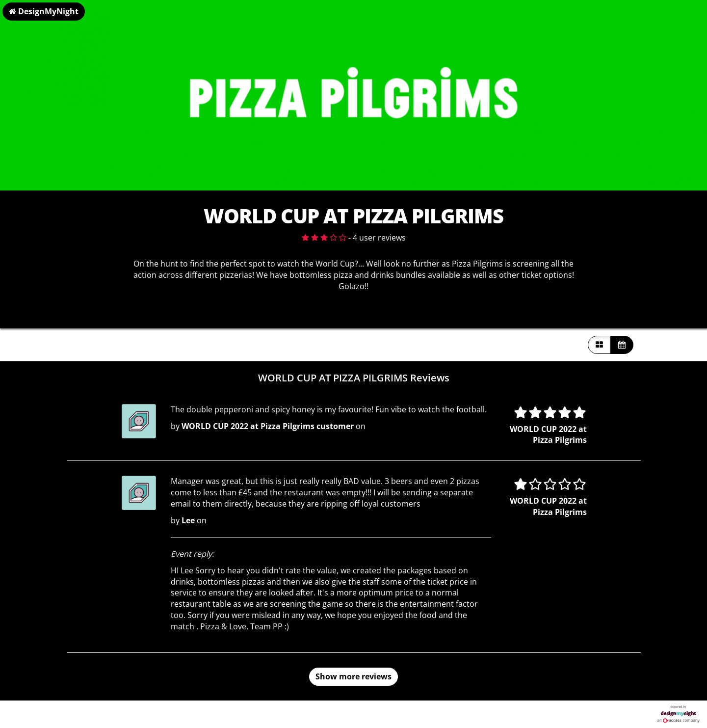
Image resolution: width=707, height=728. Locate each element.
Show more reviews (353, 676)
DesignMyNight (44, 11)
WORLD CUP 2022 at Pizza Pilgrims (548, 435)
